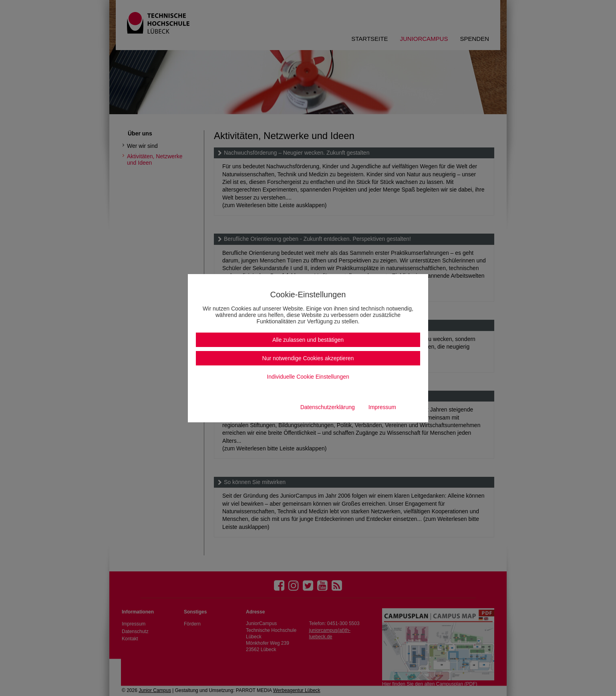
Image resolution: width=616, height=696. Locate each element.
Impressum (382, 407)
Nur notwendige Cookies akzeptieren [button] (308, 358)
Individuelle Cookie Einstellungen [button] (308, 377)
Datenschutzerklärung (328, 407)
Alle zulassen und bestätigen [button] (308, 340)
